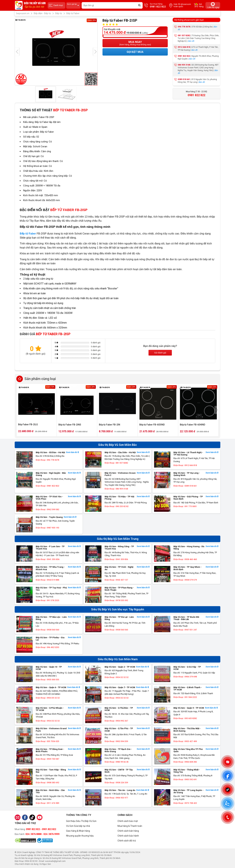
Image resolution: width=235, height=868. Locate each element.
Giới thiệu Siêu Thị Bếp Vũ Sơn (81, 821)
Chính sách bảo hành (128, 836)
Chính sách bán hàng (128, 831)
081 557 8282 (184, 36)
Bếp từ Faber (28, 234)
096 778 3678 (184, 27)
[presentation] (17, 52)
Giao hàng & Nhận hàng (78, 831)
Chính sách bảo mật (128, 821)
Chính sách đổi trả (127, 841)
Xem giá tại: (73, 5)
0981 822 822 (184, 56)
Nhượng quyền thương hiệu (80, 836)
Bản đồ (191, 41)
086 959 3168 (184, 65)
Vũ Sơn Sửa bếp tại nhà (78, 826)
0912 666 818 (184, 47)
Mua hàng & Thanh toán (130, 826)
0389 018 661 (184, 79)
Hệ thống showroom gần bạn (189, 20)
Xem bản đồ (72, 452)
